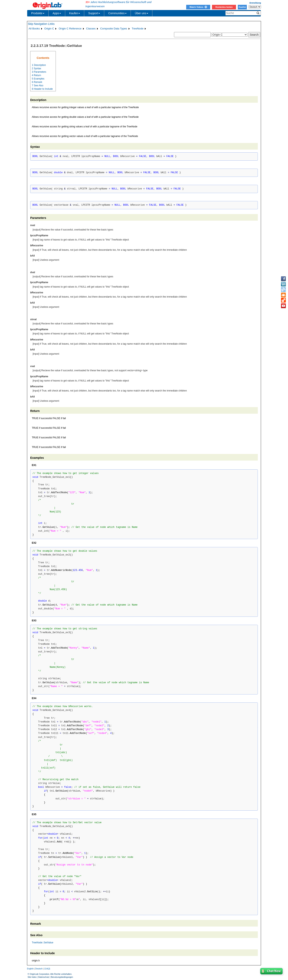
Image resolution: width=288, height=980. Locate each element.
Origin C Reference (70, 29)
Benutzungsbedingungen (62, 977)
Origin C (49, 29)
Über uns (141, 13)
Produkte (38, 13)
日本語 (47, 969)
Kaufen (242, 7)
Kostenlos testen (224, 7)
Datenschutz (44, 977)
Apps (57, 13)
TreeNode (138, 29)
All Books (34, 29)
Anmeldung (255, 3)
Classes (91, 29)
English (30, 969)
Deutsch (39, 969)
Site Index (32, 977)
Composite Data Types (114, 29)
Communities (117, 13)
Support (94, 13)
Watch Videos (198, 7)
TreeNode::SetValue (42, 943)
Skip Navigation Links (41, 24)
